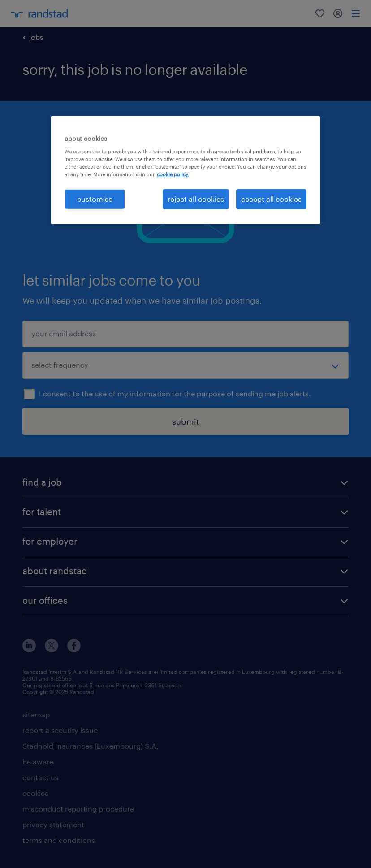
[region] (185, 170)
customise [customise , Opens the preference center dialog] (95, 199)
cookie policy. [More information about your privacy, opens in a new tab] (173, 174)
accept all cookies (271, 199)
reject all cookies (196, 199)
